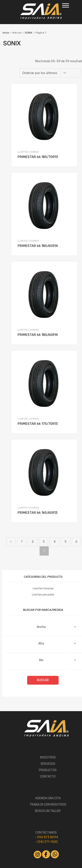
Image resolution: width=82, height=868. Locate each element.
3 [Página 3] (44, 542)
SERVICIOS (48, 764)
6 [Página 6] (76, 542)
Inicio (6, 33)
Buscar (43, 680)
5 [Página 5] (65, 542)
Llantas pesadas (43, 594)
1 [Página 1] (22, 542)
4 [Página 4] (55, 542)
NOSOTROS (48, 757)
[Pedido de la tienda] (50, 73)
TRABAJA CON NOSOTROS (48, 805)
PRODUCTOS (48, 770)
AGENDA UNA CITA (48, 798)
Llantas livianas (28, 152)
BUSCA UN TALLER (48, 811)
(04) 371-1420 (48, 842)
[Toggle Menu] (66, 7)
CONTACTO (48, 777)
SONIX (29, 33)
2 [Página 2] (33, 542)
